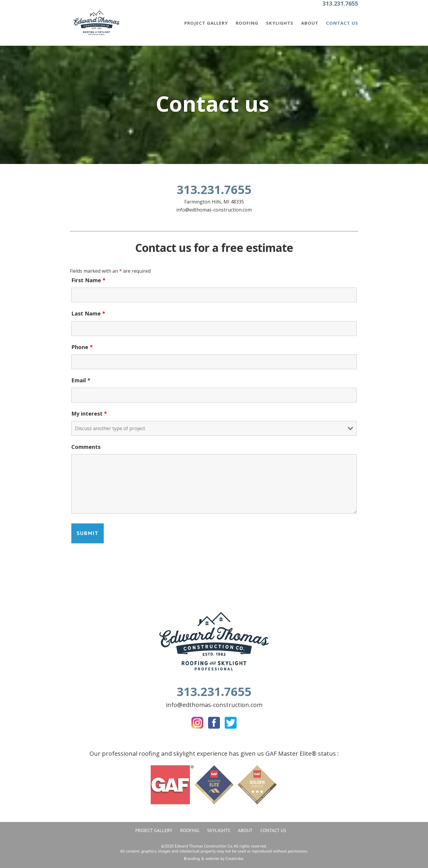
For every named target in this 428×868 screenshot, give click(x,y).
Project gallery (206, 23)
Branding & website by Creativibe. (214, 858)
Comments (86, 447)
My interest (89, 414)
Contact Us (342, 23)
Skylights (280, 23)
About (310, 23)
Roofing (247, 23)
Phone (82, 347)
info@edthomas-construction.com (214, 210)
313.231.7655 (340, 3)
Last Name (88, 313)
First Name (88, 280)
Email (81, 380)
